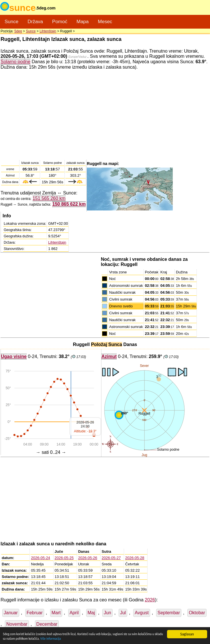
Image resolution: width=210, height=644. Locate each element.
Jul (123, 613)
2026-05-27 (111, 558)
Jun (107, 613)
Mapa (83, 22)
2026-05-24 (41, 558)
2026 (150, 600)
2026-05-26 (88, 558)
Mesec (105, 22)
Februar (35, 613)
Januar (11, 613)
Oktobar (197, 613)
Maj (91, 613)
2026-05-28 (135, 558)
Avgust (142, 613)
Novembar (17, 624)
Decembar (47, 624)
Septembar (169, 613)
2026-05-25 (64, 558)
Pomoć (60, 22)
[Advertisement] (105, 114)
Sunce (11, 22)
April (74, 613)
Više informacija (101, 638)
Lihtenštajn (48, 31)
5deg (18, 31)
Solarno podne (15, 61)
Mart (56, 613)
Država (35, 22)
